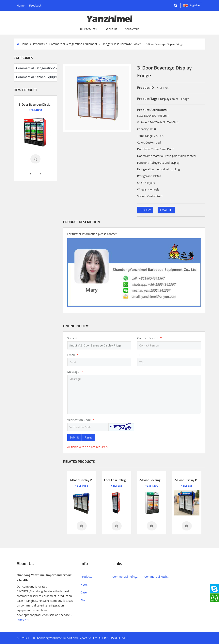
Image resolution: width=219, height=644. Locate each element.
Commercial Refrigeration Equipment (73, 44)
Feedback (35, 5)
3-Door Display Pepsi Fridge (88, 480)
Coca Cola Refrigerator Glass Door (127, 480)
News (84, 584)
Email (73, 355)
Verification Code (81, 420)
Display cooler (169, 99)
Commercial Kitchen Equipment (37, 77)
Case (84, 592)
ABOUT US (111, 29)
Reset (88, 437)
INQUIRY (145, 210)
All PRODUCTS (88, 29)
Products (39, 44)
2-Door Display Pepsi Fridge (193, 480)
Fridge (185, 99)
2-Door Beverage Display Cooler (161, 480)
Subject (72, 338)
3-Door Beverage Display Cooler (40, 104)
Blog (83, 600)
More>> (23, 620)
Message (75, 372)
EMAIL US (166, 210)
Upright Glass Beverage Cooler (121, 44)
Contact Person (150, 338)
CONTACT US (132, 29)
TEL (140, 355)
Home (21, 5)
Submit (74, 437)
